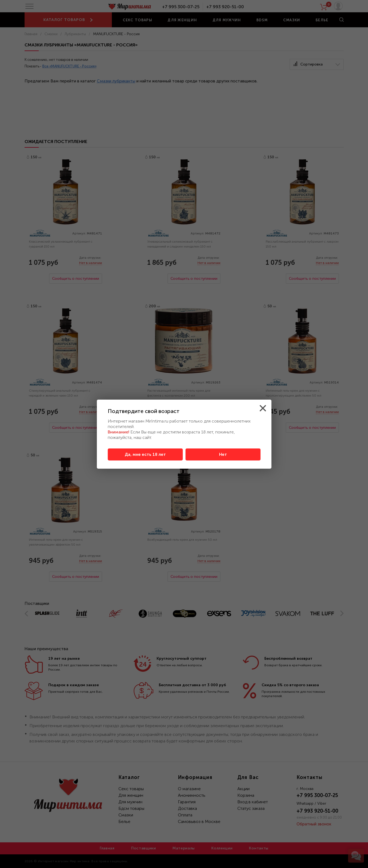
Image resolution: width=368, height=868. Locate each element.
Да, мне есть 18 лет (145, 454)
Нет (223, 454)
